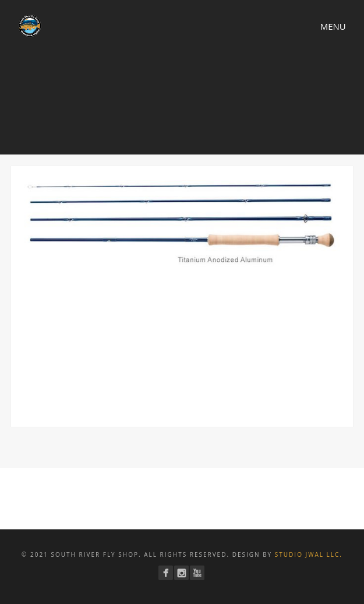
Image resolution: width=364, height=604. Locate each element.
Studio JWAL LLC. (309, 554)
